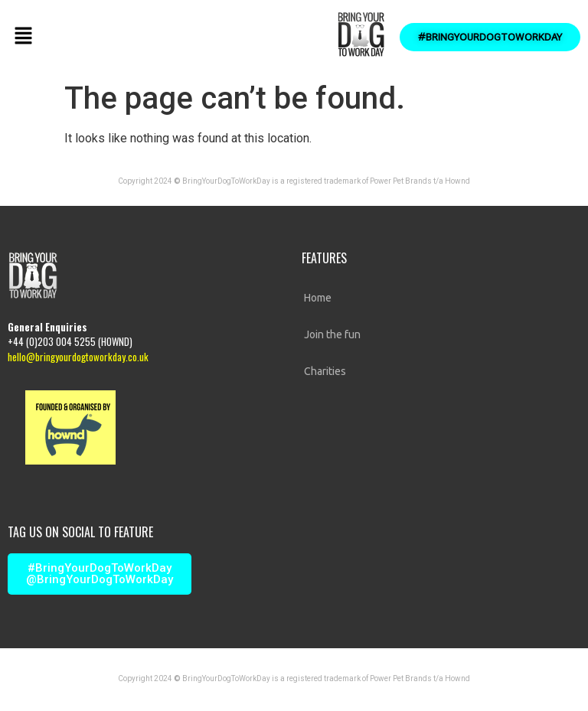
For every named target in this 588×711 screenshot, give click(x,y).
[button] (23, 37)
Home (318, 298)
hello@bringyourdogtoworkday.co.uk (78, 357)
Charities (325, 371)
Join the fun (332, 334)
